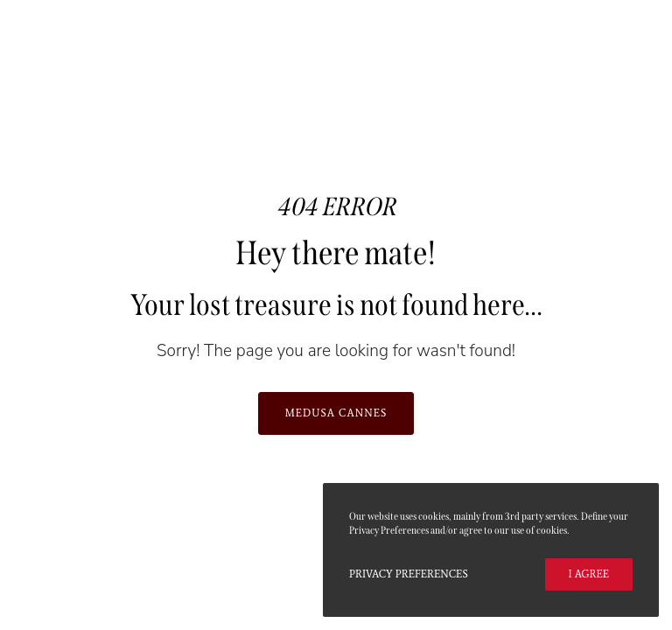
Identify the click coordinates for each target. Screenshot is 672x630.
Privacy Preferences (409, 574)
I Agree (589, 574)
